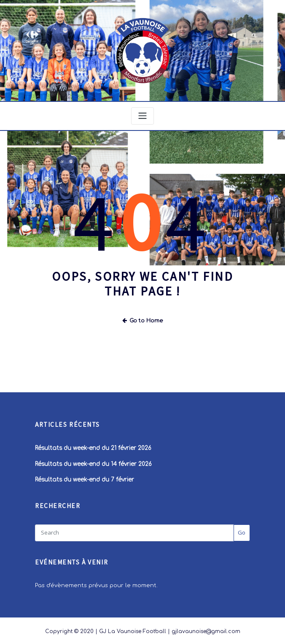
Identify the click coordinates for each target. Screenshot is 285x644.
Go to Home (143, 319)
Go (242, 529)
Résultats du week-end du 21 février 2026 (94, 446)
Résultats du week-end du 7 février (86, 477)
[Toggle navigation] (142, 115)
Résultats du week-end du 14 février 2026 (94, 461)
